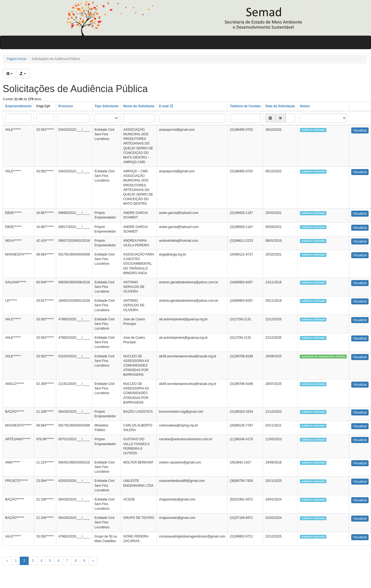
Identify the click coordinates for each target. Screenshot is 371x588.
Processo (66, 106)
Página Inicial (16, 59)
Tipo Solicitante (107, 106)
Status (305, 106)
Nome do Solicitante (139, 106)
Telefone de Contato (245, 106)
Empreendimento (18, 106)
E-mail (164, 106)
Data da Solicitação (280, 106)
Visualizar (360, 130)
